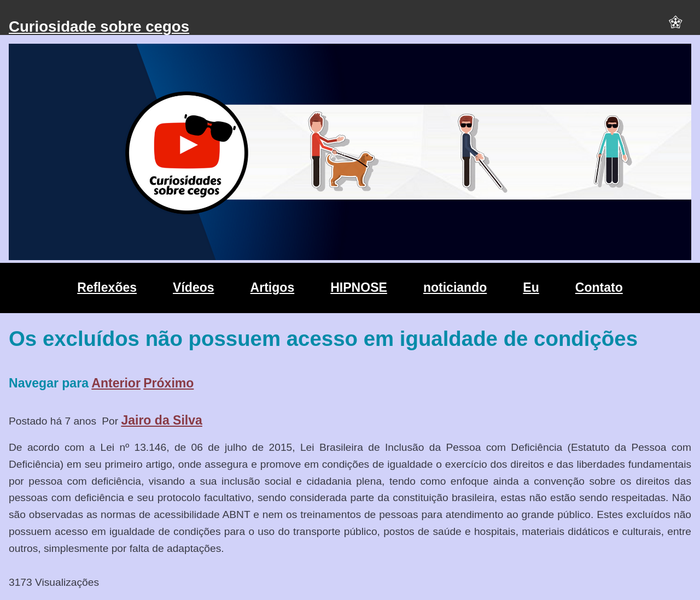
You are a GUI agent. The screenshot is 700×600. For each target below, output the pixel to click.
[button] (675, 27)
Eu (531, 287)
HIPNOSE (359, 287)
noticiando (455, 287)
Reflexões (107, 287)
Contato (599, 287)
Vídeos (194, 287)
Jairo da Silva (162, 420)
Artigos (273, 287)
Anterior (116, 383)
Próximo (168, 383)
